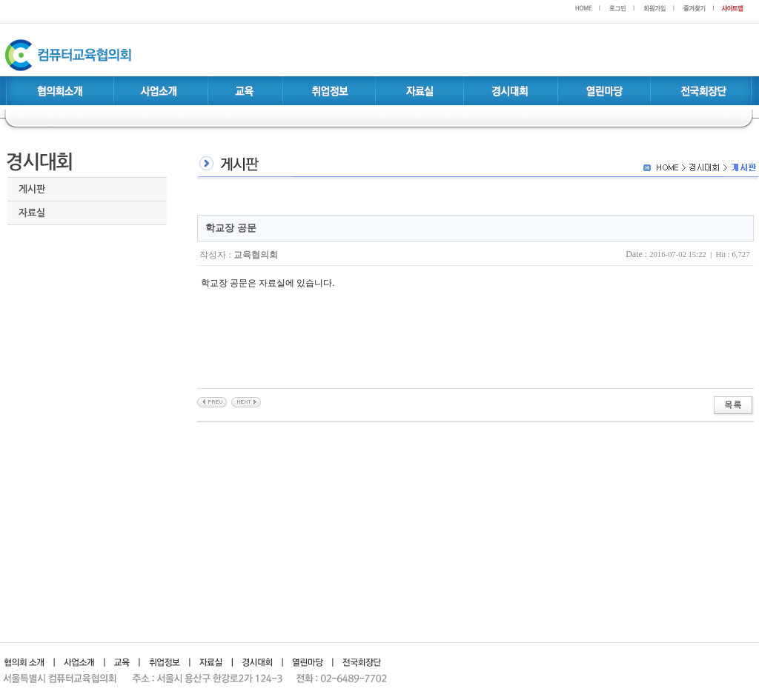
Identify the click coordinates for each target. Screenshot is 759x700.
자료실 (32, 213)
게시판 (32, 189)
